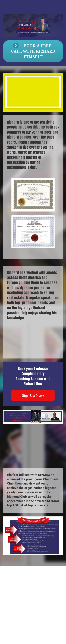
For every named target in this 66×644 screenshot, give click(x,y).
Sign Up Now (33, 395)
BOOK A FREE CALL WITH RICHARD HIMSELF (33, 51)
